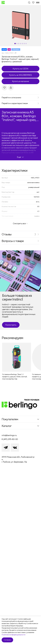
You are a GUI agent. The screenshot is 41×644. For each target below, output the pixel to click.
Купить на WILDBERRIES (20, 75)
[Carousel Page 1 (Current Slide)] (15, 44)
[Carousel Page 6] (24, 44)
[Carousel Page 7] (26, 44)
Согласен (7, 640)
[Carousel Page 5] (22, 44)
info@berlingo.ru (9, 435)
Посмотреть (11, 325)
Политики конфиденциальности (13, 635)
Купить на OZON (20, 69)
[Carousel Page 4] (21, 44)
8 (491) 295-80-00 (10, 439)
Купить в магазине (21, 81)
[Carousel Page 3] (19, 44)
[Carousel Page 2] (17, 44)
